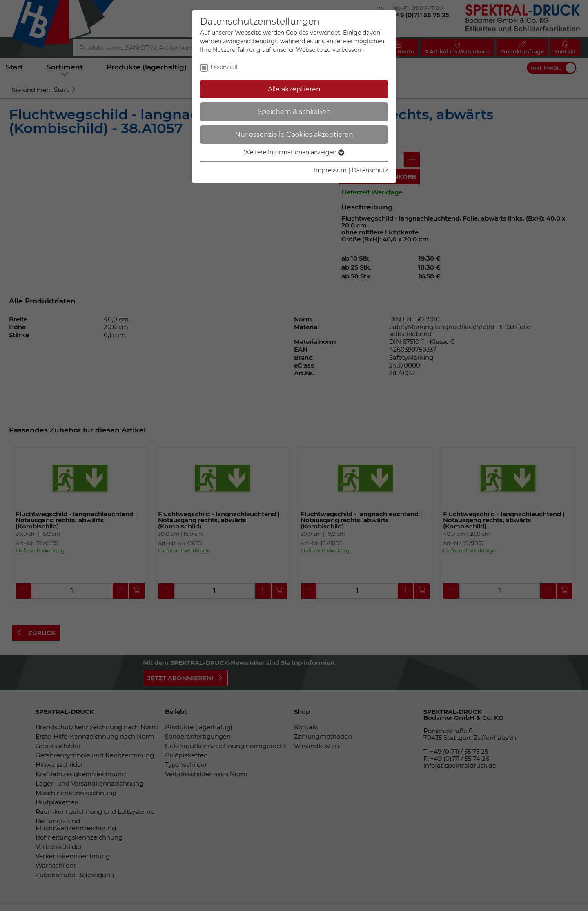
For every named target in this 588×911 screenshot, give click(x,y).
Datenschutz (370, 170)
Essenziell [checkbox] (224, 67)
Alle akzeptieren (294, 89)
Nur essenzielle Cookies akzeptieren (294, 135)
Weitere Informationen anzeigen (294, 152)
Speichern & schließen (294, 112)
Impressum (330, 170)
